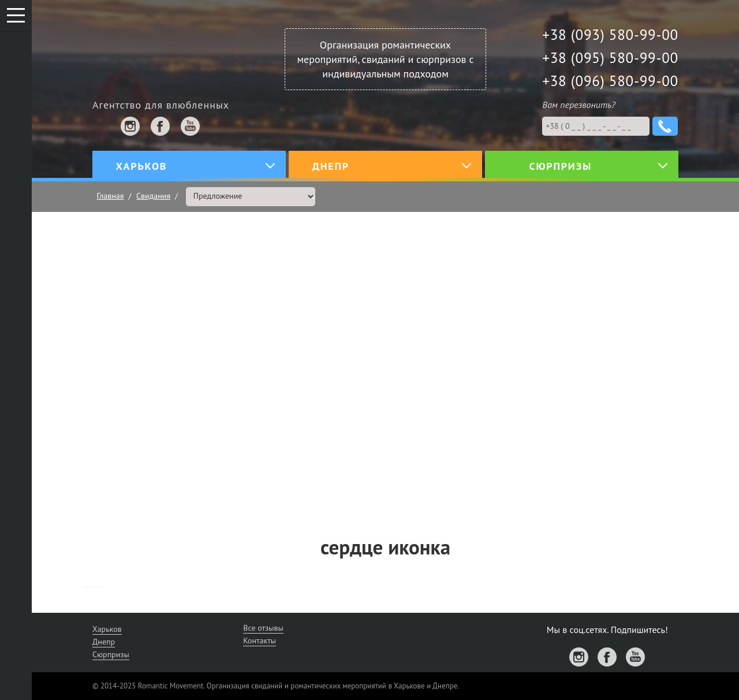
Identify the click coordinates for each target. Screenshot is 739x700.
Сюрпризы (111, 654)
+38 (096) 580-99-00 (610, 81)
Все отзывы (263, 628)
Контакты (260, 641)
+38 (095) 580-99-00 (610, 58)
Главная (111, 196)
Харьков (107, 629)
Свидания (153, 196)
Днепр (104, 642)
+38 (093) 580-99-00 (610, 35)
